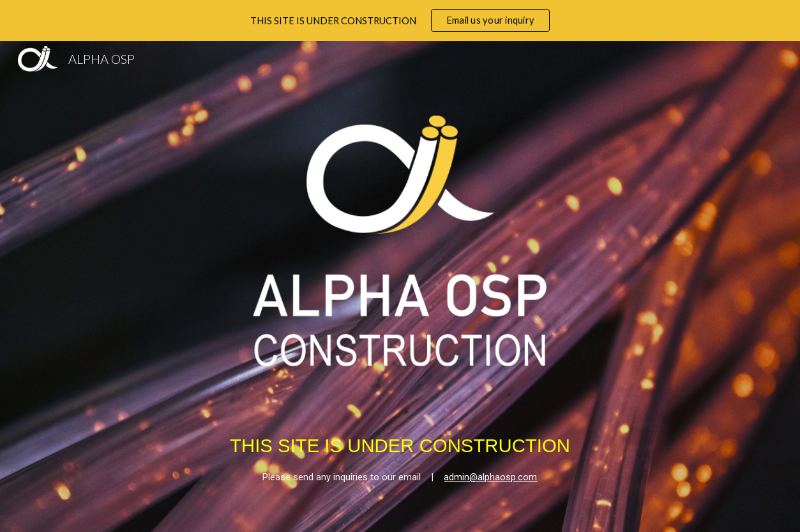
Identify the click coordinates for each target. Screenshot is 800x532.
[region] (400, 20)
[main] (400, 448)
